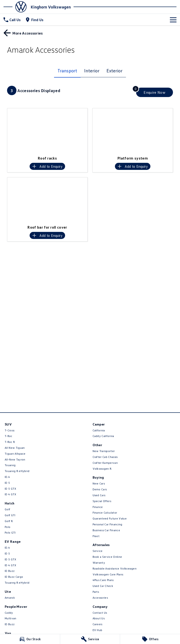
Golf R (9, 521)
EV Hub (98, 630)
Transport (67, 70)
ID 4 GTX (11, 494)
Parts (96, 592)
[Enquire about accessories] (155, 92)
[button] (47, 131)
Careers (98, 624)
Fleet (96, 536)
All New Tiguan (15, 448)
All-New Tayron (15, 459)
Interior (92, 70)
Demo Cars (100, 489)
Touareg (10, 465)
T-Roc (9, 436)
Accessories (100, 598)
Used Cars (99, 495)
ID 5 (7, 483)
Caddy (9, 613)
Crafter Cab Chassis (105, 457)
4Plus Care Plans (103, 580)
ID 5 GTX (11, 489)
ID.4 (7, 477)
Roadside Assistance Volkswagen (115, 568)
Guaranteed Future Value (110, 518)
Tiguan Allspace (15, 454)
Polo (8, 527)
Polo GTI (10, 533)
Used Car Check (103, 586)
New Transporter (104, 451)
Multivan (11, 618)
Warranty (99, 563)
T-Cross (10, 430)
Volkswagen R (102, 469)
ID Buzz (10, 571)
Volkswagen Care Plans (108, 574)
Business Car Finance (106, 530)
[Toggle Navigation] (173, 20)
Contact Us (100, 613)
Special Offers (102, 501)
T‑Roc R (10, 442)
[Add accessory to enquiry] (47, 166)
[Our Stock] (30, 639)
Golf (7, 509)
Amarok (10, 598)
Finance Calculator (105, 513)
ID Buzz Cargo (14, 577)
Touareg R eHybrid (17, 471)
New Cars (99, 483)
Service (98, 551)
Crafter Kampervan (105, 463)
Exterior (114, 70)
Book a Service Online (107, 557)
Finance (98, 507)
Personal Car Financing (108, 524)
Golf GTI (10, 515)
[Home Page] (16, 7)
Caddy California (103, 436)
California (99, 430)
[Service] (90, 639)
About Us (99, 618)
